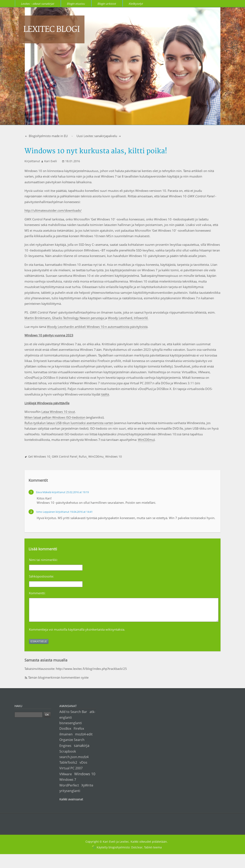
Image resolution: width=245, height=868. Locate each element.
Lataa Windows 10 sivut (58, 412)
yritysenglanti (70, 795)
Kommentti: (37, 593)
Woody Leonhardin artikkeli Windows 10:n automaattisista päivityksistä (97, 327)
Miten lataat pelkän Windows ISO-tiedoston (55, 417)
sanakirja (82, 750)
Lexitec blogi (52, 29)
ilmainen (66, 738)
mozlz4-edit (84, 738)
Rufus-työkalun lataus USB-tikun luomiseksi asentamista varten (69, 423)
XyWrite (87, 789)
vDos (83, 767)
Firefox (79, 733)
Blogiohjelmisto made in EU (48, 136)
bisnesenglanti (71, 727)
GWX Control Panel (65, 456)
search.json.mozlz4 (74, 761)
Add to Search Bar (73, 716)
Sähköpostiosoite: (41, 576)
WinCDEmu (146, 440)
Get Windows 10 (39, 456)
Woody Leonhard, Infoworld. (128, 318)
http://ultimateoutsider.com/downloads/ (53, 210)
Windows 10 (114, 456)
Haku (18, 710)
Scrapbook (68, 756)
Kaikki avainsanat (71, 804)
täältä (105, 394)
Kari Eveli (51, 161)
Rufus (83, 456)
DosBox (65, 733)
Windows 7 (68, 784)
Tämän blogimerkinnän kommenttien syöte (58, 682)
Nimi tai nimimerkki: (43, 560)
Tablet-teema (153, 852)
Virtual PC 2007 (71, 772)
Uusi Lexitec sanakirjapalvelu (97, 136)
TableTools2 (68, 767)
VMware (66, 778)
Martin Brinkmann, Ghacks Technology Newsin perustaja (64, 318)
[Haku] (29, 719)
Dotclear (137, 852)
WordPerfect (69, 789)
